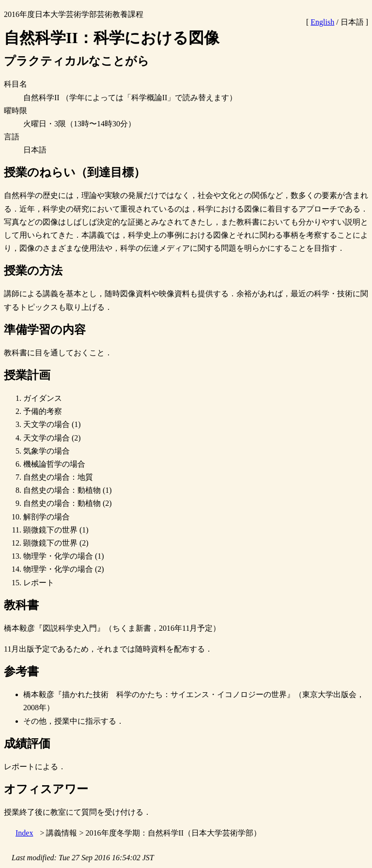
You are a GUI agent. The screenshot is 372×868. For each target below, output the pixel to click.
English (322, 22)
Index (24, 833)
